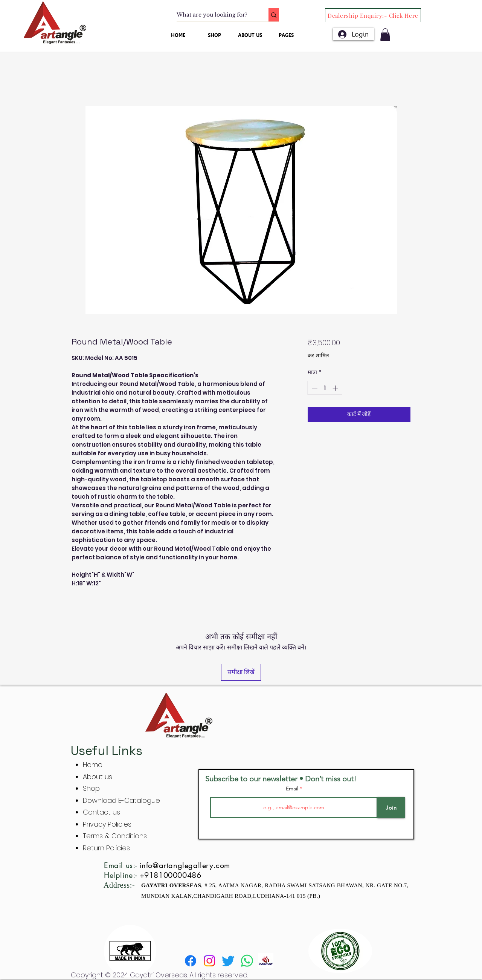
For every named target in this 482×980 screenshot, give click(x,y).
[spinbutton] (325, 388)
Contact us (101, 812)
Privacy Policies (108, 824)
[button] (385, 34)
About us (98, 777)
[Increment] (336, 388)
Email (293, 789)
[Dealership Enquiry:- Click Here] (373, 15)
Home (93, 765)
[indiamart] (266, 961)
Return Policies (106, 848)
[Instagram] (209, 961)
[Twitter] (228, 961)
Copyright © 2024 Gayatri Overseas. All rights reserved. (159, 975)
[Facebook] (191, 961)
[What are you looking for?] (215, 15)
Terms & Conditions (115, 836)
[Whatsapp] (247, 961)
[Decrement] (314, 388)
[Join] (391, 808)
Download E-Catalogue (121, 800)
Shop (91, 788)
